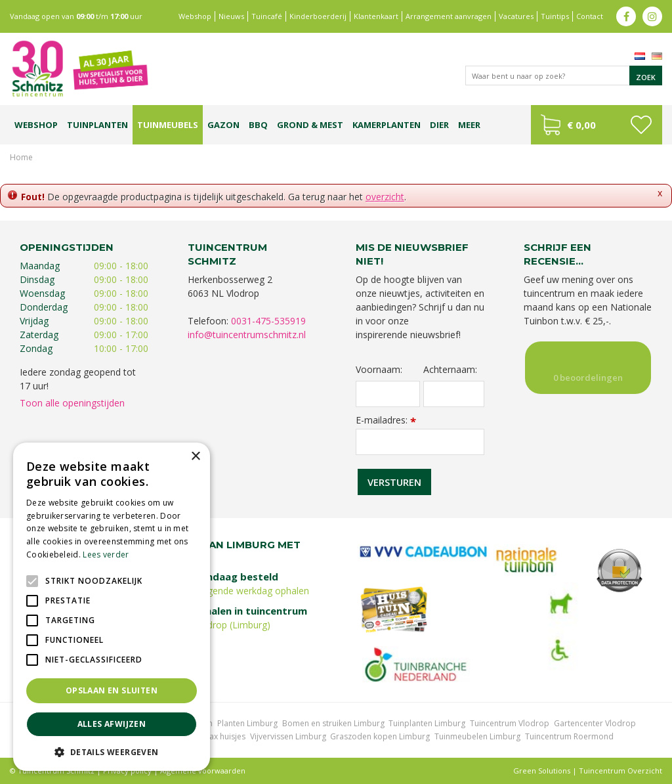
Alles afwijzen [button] (112, 724)
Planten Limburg (247, 723)
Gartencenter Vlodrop (595, 723)
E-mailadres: (386, 420)
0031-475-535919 (268, 321)
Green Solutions (542, 771)
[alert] (112, 607)
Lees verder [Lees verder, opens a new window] (106, 555)
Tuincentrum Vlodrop (510, 723)
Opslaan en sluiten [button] (112, 690)
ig (652, 16)
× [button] (195, 457)
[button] (112, 751)
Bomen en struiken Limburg (333, 723)
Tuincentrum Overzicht (620, 771)
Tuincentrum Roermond (569, 736)
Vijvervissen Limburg (288, 736)
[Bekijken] (597, 125)
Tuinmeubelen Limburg (477, 736)
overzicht (385, 197)
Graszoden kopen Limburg (380, 736)
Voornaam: (379, 370)
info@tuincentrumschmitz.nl (247, 335)
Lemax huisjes (220, 736)
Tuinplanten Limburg (427, 723)
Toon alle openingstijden (72, 403)
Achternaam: (450, 370)
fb (626, 16)
